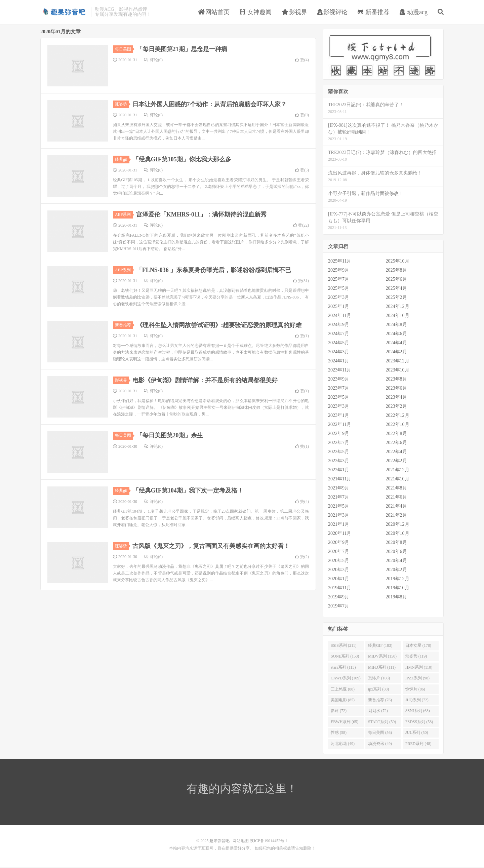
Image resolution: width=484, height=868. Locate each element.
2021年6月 (396, 498)
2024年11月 (340, 317)
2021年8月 (396, 489)
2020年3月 (339, 571)
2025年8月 (396, 271)
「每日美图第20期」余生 (170, 436)
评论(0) (153, 61)
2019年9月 (339, 598)
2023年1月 (339, 416)
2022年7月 (339, 444)
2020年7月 (339, 553)
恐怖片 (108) (379, 679)
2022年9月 (339, 435)
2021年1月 (339, 525)
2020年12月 (398, 525)
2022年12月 (398, 416)
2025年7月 (339, 280)
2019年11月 (340, 589)
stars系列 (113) (343, 668)
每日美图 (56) (380, 734)
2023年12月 (398, 362)
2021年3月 (339, 516)
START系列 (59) (382, 722)
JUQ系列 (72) (417, 701)
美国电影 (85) (343, 701)
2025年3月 (339, 298)
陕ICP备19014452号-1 (269, 842)
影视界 (295, 12)
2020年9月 (339, 543)
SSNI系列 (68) (418, 712)
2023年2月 (396, 407)
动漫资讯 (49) (380, 744)
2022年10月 (398, 425)
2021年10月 (398, 480)
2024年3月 (339, 353)
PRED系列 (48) (418, 744)
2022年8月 (396, 435)
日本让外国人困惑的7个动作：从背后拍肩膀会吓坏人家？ (210, 105)
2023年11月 (340, 371)
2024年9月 (339, 326)
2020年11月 (340, 534)
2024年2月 (396, 353)
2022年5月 (339, 453)
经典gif (122, 160)
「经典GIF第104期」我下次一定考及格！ (188, 491)
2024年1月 (339, 362)
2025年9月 (339, 271)
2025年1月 (339, 307)
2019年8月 (396, 598)
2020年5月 (339, 562)
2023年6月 (396, 389)
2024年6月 (396, 335)
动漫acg (414, 12)
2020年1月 (339, 580)
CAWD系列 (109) (346, 679)
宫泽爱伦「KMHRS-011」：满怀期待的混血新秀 (201, 215)
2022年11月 (340, 425)
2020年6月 (396, 553)
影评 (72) (339, 712)
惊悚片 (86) (415, 690)
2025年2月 (396, 298)
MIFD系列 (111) (382, 668)
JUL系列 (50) (417, 734)
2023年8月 (396, 380)
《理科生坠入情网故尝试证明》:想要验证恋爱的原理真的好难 (219, 326)
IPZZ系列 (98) (417, 679)
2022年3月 (339, 462)
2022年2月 (396, 462)
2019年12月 (398, 580)
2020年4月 (396, 562)
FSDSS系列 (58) (419, 722)
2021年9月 (339, 489)
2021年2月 (396, 516)
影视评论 (332, 12)
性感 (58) (339, 734)
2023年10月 (398, 371)
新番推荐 (374, 12)
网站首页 (214, 12)
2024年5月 (339, 344)
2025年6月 (396, 280)
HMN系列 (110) (419, 668)
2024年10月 (398, 317)
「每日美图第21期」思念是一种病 (182, 50)
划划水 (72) (378, 712)
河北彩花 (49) (343, 744)
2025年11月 (340, 262)
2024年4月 (396, 344)
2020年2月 (396, 571)
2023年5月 (339, 398)
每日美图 (124, 50)
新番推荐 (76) (380, 701)
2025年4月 (396, 289)
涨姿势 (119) (416, 657)
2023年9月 (339, 380)
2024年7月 (339, 335)
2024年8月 (396, 326)
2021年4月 (396, 507)
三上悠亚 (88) (343, 690)
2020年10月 (398, 534)
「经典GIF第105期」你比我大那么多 (182, 160)
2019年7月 (339, 607)
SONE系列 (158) (345, 657)
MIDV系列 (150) (382, 657)
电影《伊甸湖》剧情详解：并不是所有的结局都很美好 (205, 381)
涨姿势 (122, 105)
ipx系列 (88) (378, 690)
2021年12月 (398, 471)
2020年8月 (396, 543)
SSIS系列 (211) (344, 646)
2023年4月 (396, 398)
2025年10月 (398, 262)
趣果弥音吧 (64, 12)
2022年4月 (396, 453)
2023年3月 (339, 407)
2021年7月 (339, 498)
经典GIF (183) (380, 646)
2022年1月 (339, 471)
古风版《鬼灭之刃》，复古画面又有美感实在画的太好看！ (211, 547)
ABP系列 (124, 215)
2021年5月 (339, 507)
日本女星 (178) (418, 646)
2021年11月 (340, 480)
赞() (302, 61)
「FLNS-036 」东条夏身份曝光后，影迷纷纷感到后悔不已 (214, 271)
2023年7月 (339, 389)
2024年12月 (398, 307)
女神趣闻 (256, 12)
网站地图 (241, 842)
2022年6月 (396, 444)
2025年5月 (339, 289)
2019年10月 (398, 589)
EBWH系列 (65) (345, 722)
